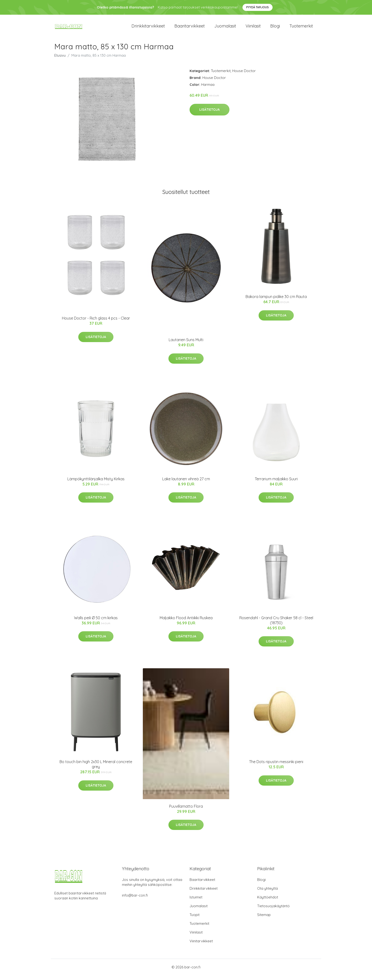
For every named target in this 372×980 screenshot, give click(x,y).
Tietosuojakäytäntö (273, 911)
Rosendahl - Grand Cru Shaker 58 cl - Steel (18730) (276, 625)
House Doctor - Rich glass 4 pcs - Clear (96, 323)
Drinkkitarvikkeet (148, 28)
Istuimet (196, 902)
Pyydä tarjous (258, 7)
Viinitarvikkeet (201, 946)
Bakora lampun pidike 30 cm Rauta (276, 301)
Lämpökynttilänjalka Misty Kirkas (96, 484)
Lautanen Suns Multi (186, 344)
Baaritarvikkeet (190, 28)
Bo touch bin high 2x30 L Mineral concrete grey (96, 769)
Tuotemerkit (301, 28)
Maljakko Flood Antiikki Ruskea (186, 623)
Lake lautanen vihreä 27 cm (186, 484)
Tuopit (195, 919)
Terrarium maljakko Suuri (276, 484)
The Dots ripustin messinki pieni (276, 766)
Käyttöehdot (268, 902)
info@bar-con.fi (135, 900)
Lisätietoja (209, 114)
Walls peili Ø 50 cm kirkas (96, 623)
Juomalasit (225, 28)
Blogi (275, 28)
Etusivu (60, 60)
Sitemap (264, 919)
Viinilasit (253, 28)
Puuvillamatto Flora (186, 811)
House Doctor (244, 76)
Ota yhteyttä (267, 893)
